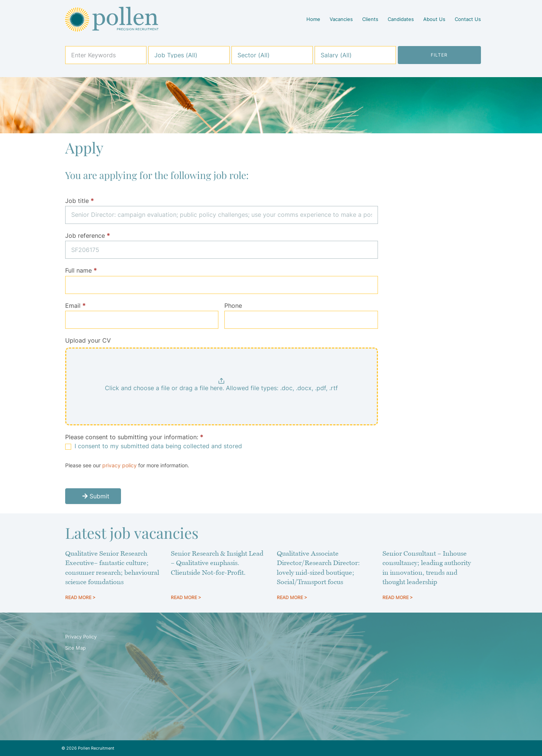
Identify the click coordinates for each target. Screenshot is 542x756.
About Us (434, 19)
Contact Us (468, 19)
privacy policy (119, 465)
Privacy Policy (81, 637)
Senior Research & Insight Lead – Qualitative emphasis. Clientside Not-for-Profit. (217, 563)
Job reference (87, 236)
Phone (233, 306)
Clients (370, 19)
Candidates (401, 19)
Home (313, 19)
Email (75, 306)
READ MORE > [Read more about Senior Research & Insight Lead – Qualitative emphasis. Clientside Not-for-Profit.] (186, 597)
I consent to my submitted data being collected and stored (154, 446)
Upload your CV (88, 340)
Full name (81, 270)
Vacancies (341, 19)
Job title (79, 201)
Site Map (75, 648)
